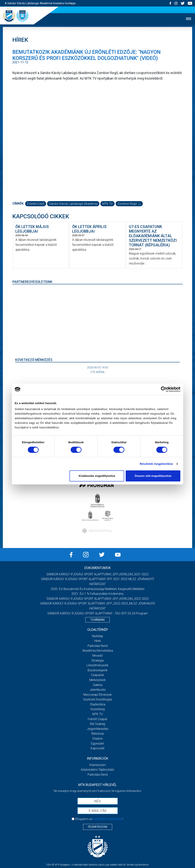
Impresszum (97, 765)
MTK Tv (98, 714)
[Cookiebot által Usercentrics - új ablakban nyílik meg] (164, 389)
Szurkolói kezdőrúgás (98, 699)
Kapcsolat (97, 748)
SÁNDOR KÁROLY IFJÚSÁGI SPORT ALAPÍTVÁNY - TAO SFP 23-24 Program (98, 613)
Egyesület (97, 743)
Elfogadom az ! (99, 819)
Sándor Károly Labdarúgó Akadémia (73, 204)
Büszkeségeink (98, 670)
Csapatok (97, 675)
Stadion (97, 739)
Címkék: (18, 204)
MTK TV (107, 204)
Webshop (98, 734)
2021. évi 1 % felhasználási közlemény (97, 594)
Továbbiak (97, 620)
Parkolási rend (98, 646)
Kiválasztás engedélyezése (97, 476)
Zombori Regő (129, 204)
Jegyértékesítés (98, 729)
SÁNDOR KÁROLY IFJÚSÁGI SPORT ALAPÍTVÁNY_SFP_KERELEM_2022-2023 (97, 599)
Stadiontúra (98, 704)
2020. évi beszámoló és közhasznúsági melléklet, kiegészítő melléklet (97, 589)
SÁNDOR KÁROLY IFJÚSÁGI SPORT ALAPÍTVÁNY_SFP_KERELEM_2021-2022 (97, 574)
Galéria (98, 685)
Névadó (97, 656)
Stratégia (97, 660)
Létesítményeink (97, 665)
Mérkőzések (97, 680)
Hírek (98, 641)
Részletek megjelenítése (156, 464)
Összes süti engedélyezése (153, 476)
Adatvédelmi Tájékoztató (97, 770)
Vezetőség (97, 709)
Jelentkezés (98, 690)
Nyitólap (97, 636)
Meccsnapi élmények (98, 695)
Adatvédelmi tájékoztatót (107, 819)
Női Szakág (97, 724)
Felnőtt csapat (97, 719)
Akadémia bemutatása (98, 651)
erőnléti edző (36, 204)
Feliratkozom (98, 827)
